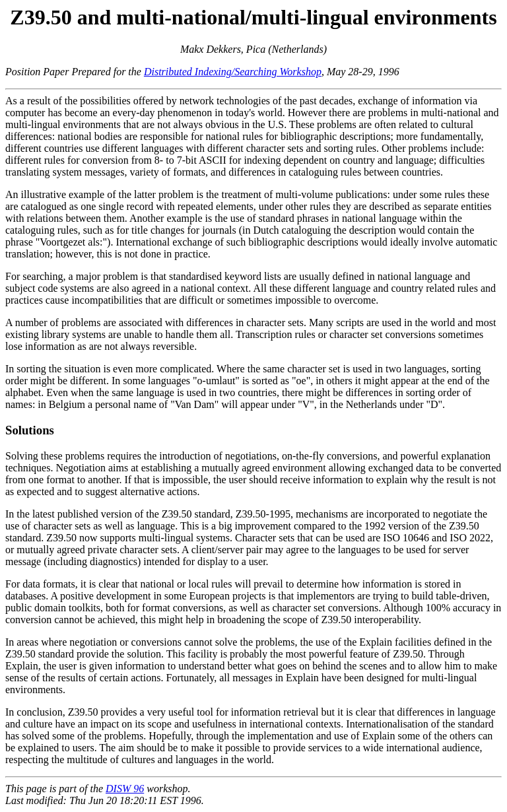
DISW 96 (125, 789)
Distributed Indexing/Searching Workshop (233, 72)
